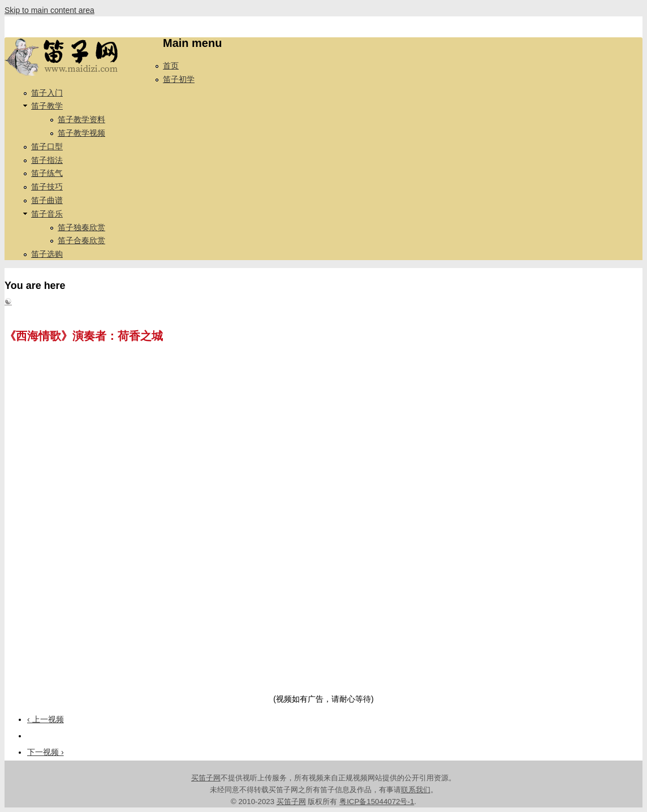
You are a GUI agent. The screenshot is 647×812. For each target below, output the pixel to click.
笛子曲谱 (47, 200)
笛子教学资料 (81, 119)
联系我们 (416, 790)
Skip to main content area (49, 10)
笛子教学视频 (81, 133)
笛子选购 (47, 254)
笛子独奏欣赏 (81, 227)
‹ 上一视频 (46, 719)
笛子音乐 (47, 214)
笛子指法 (47, 160)
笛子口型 (47, 146)
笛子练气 (47, 173)
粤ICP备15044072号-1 (377, 802)
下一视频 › (46, 752)
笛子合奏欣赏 (81, 240)
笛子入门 (47, 93)
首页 (171, 66)
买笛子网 (206, 778)
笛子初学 (179, 79)
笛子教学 (47, 106)
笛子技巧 (47, 187)
